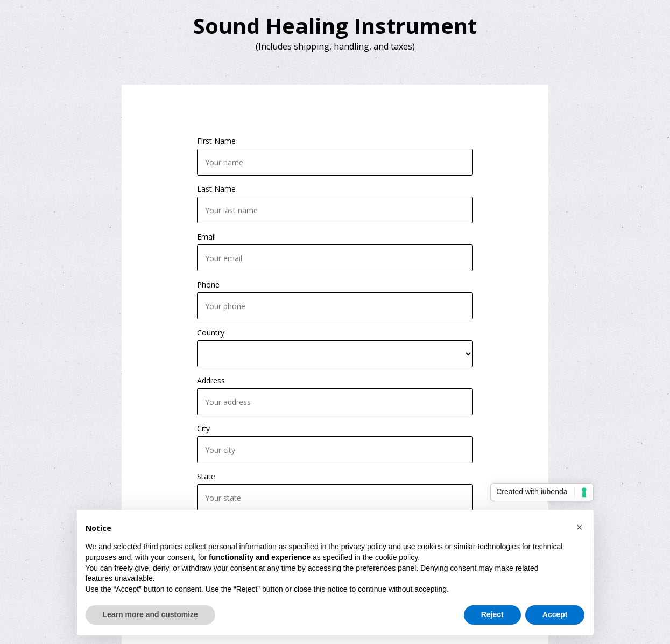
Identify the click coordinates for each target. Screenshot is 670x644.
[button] (580, 527)
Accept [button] (555, 614)
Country (211, 332)
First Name (216, 141)
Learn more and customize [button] (150, 614)
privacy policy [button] (364, 547)
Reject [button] (492, 614)
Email (206, 237)
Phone (208, 285)
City (203, 428)
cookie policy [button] (396, 557)
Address (211, 380)
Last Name (216, 189)
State (206, 476)
